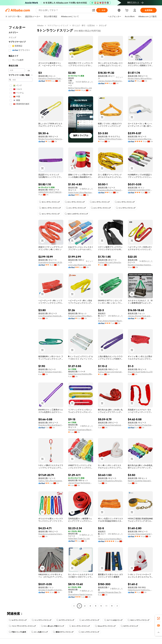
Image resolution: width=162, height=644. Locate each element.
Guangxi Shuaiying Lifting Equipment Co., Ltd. (110, 481)
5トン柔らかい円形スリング (52, 626)
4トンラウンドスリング (75, 202)
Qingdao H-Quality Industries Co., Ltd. (51, 590)
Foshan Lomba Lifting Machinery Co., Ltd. (81, 316)
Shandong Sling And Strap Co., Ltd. (51, 425)
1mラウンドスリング (18, 620)
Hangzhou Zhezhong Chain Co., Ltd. (51, 78)
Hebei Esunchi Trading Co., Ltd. (140, 590)
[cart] (127, 11)
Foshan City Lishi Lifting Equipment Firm (110, 262)
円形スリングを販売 (17, 632)
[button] (94, 10)
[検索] (102, 10)
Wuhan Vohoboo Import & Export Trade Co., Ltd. (51, 372)
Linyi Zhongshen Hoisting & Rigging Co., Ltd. (51, 316)
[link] (158, 618)
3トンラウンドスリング (125, 202)
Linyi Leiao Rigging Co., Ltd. (80, 265)
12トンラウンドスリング (49, 214)
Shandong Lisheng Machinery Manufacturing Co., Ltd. (140, 139)
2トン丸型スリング (39, 632)
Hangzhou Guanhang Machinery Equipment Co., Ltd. (81, 430)
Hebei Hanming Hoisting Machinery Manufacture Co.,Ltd (81, 374)
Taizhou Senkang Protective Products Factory (140, 425)
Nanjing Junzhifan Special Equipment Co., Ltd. (140, 481)
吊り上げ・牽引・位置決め (84, 25)
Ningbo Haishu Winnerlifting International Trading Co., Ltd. (140, 78)
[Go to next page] (117, 606)
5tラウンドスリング (129, 626)
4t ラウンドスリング (65, 620)
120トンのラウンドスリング (76, 214)
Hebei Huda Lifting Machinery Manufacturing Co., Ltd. (81, 192)
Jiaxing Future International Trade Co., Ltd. (110, 425)
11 (112, 606)
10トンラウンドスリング (49, 202)
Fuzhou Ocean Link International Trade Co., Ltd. (110, 372)
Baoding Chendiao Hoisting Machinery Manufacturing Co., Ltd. (140, 265)
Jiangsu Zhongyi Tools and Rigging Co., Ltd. (140, 316)
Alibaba (40, 25)
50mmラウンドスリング (105, 626)
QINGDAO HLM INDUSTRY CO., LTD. (140, 190)
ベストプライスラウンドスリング (22, 626)
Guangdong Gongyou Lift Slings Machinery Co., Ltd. (51, 262)
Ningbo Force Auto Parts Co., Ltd (51, 139)
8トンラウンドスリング (100, 202)
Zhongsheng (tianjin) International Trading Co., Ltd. (81, 594)
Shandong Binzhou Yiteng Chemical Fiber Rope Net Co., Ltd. (110, 190)
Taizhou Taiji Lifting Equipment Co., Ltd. (51, 481)
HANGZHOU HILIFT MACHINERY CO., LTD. (51, 192)
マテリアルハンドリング (58, 25)
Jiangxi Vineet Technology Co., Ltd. (81, 483)
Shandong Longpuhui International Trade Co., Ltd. (51, 534)
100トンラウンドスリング (50, 208)
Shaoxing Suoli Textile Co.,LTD (140, 372)
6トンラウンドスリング (101, 208)
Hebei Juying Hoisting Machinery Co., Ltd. (110, 539)
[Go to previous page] (74, 606)
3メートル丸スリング (113, 620)
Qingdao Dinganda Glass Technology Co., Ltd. (110, 592)
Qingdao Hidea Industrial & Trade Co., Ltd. (140, 534)
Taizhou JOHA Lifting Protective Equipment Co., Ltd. (110, 139)
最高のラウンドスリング (63, 632)
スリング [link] (103, 25)
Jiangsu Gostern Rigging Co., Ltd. (110, 81)
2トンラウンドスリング (76, 208)
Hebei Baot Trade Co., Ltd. (79, 538)
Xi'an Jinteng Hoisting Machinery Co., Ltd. (110, 321)
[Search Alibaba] (64, 10)
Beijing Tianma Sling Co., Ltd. (80, 88)
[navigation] (21, 316)
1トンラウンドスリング (126, 208)
